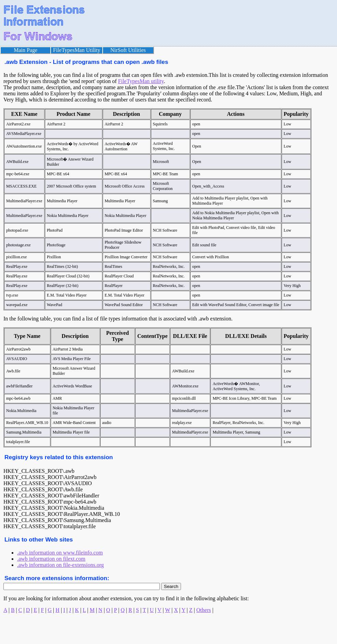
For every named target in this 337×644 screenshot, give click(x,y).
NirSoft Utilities (128, 50)
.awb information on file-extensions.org (60, 565)
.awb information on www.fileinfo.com (60, 553)
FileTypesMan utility (141, 81)
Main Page (25, 50)
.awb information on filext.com (51, 559)
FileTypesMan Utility (77, 50)
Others (204, 610)
